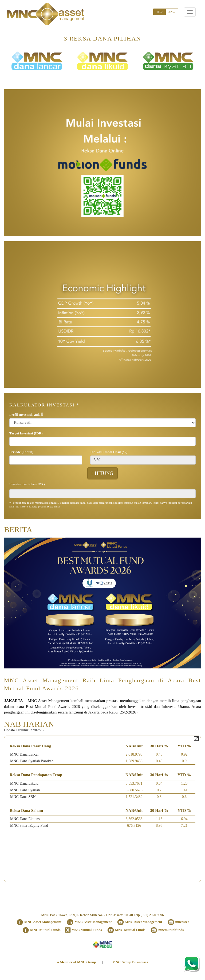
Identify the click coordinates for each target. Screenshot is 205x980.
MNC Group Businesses (130, 962)
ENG (172, 11)
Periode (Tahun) (21, 452)
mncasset (182, 922)
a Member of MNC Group (76, 962)
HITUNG (102, 473)
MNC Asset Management (43, 922)
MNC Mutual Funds (45, 930)
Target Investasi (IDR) (26, 433)
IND (160, 11)
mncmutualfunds (171, 930)
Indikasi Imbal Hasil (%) (109, 452)
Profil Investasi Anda (25, 415)
